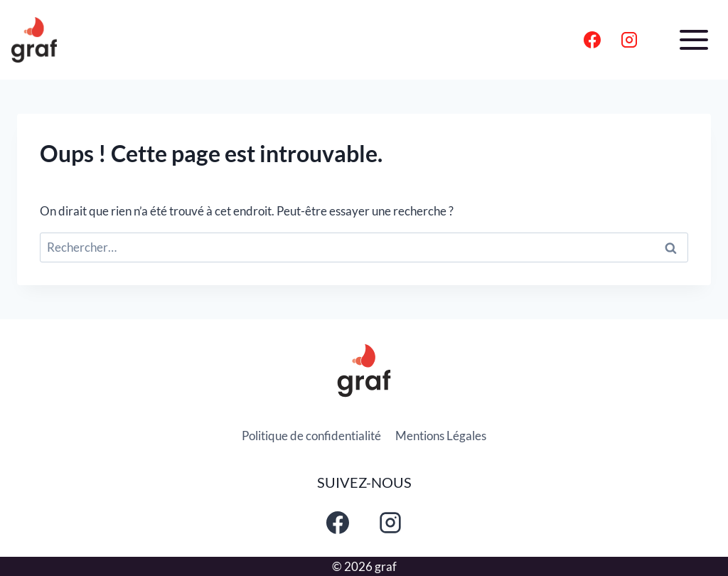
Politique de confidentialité (311, 436)
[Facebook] (592, 40)
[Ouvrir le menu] (694, 39)
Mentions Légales (441, 436)
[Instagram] (629, 40)
